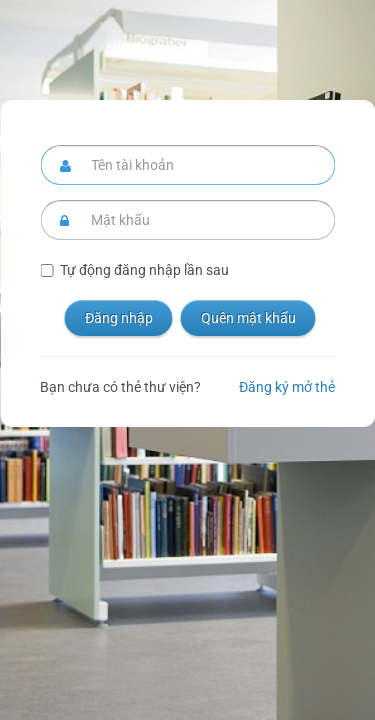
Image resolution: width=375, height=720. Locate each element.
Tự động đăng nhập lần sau (144, 270)
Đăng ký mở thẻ (287, 387)
